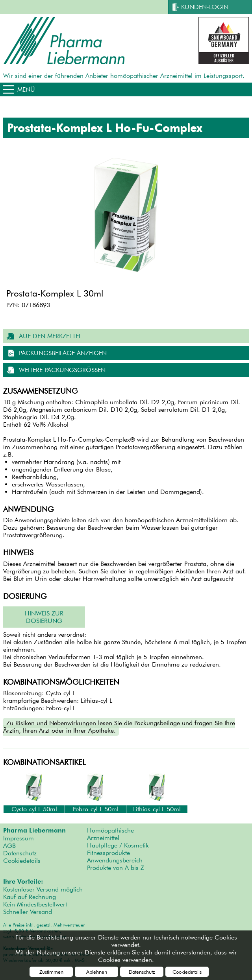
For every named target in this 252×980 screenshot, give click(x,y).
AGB (9, 846)
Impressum (19, 838)
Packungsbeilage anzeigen (63, 353)
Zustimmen (51, 972)
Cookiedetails (22, 861)
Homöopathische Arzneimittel (110, 834)
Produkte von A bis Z (116, 868)
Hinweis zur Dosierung (44, 617)
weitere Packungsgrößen (62, 370)
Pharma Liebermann (34, 831)
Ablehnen (97, 972)
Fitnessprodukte (108, 853)
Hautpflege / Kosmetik (118, 845)
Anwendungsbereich (115, 860)
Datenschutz (20, 853)
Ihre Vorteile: (23, 882)
